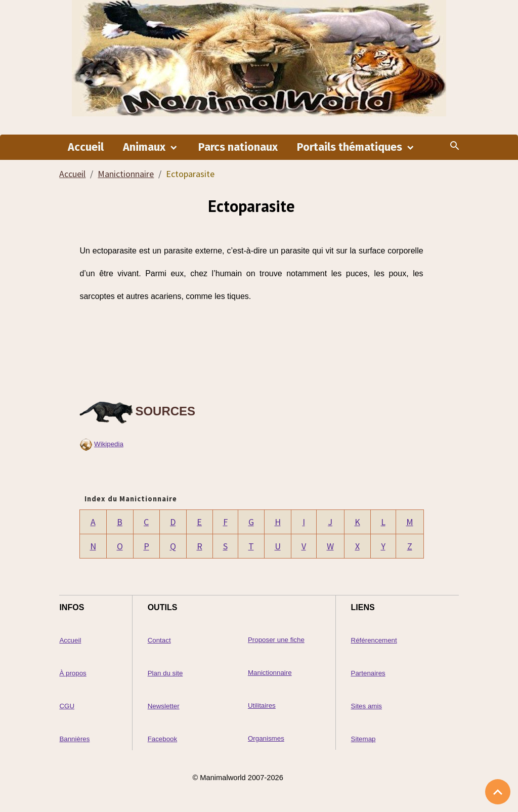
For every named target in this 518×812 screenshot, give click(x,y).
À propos (73, 673)
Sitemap (363, 739)
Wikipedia (109, 444)
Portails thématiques (351, 147)
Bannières (74, 739)
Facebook (163, 739)
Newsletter (164, 706)
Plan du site (165, 673)
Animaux (145, 147)
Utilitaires (262, 706)
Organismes (266, 738)
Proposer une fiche (276, 640)
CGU (67, 706)
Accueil (86, 147)
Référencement (374, 640)
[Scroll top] (498, 792)
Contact (159, 640)
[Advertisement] (251, 350)
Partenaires (368, 673)
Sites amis (366, 706)
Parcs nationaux (238, 147)
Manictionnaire (126, 174)
